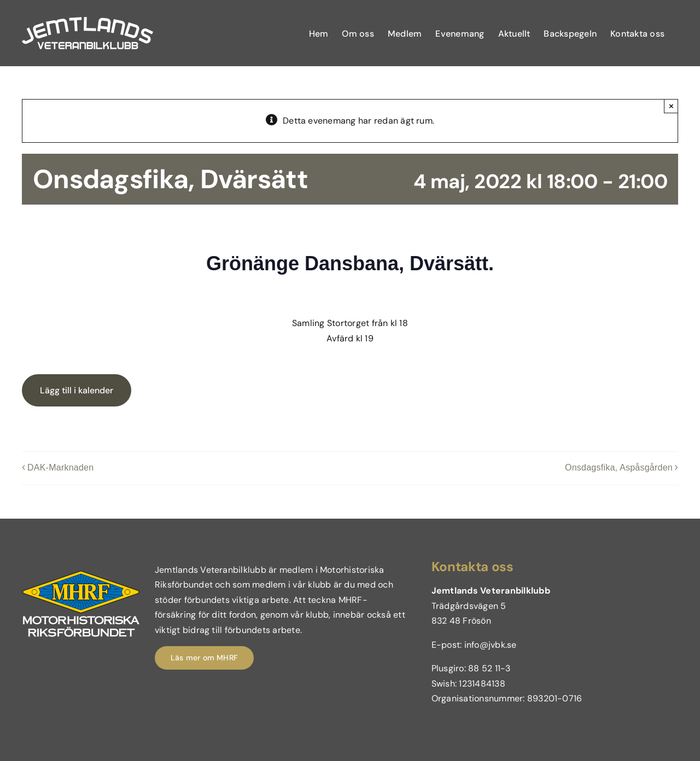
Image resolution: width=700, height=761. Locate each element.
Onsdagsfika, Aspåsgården (619, 468)
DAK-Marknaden (60, 468)
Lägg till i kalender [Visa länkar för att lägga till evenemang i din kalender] (77, 390)
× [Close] (671, 106)
